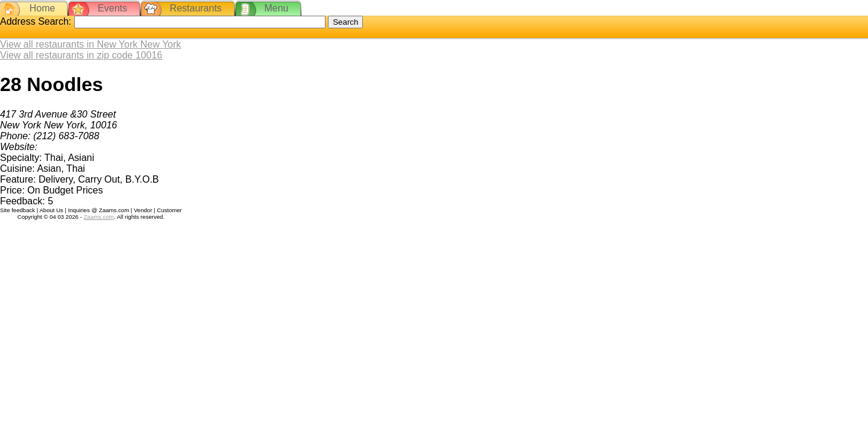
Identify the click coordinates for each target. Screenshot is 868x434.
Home (42, 8)
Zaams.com (99, 217)
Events (112, 8)
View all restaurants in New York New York (90, 44)
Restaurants (196, 8)
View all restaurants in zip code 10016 (81, 55)
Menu (276, 8)
